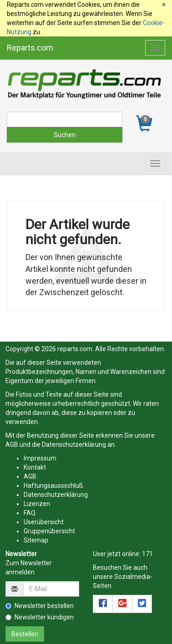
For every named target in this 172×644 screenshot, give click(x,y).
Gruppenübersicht (49, 531)
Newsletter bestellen (40, 606)
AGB (12, 445)
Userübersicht (44, 522)
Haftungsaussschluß (53, 486)
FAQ (30, 513)
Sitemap (36, 540)
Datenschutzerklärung (74, 445)
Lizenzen (37, 504)
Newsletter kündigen (40, 617)
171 (147, 554)
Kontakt (35, 467)
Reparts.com (30, 48)
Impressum (40, 458)
